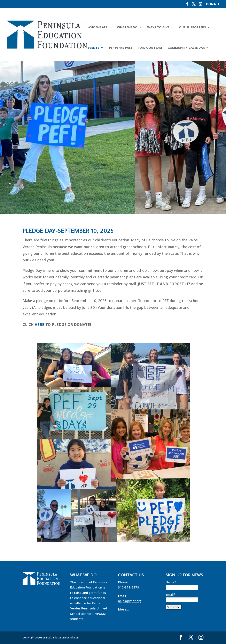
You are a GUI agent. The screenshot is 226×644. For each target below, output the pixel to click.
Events (93, 48)
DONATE (213, 4)
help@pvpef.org (130, 601)
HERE (39, 324)
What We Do (127, 27)
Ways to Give (158, 27)
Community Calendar (186, 48)
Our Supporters (192, 27)
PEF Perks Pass (121, 48)
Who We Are (98, 27)
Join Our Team (150, 48)
